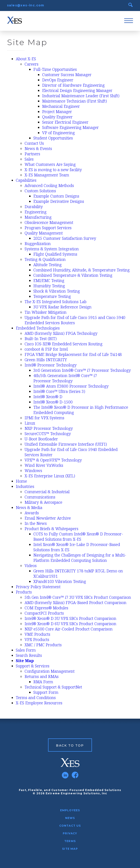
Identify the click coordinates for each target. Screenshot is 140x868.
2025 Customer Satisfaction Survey (65, 238)
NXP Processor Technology (49, 428)
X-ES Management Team (47, 175)
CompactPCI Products (44, 613)
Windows (33, 471)
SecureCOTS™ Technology (48, 434)
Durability (34, 207)
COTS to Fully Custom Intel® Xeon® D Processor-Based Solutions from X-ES (78, 537)
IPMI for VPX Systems (44, 418)
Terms (70, 841)
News (70, 818)
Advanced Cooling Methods (49, 185)
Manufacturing (38, 217)
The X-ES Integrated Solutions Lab (56, 302)
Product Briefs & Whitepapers (51, 529)
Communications (40, 497)
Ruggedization (38, 244)
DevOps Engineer (58, 80)
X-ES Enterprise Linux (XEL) (50, 476)
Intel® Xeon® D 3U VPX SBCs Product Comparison (70, 618)
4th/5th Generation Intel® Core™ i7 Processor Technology (65, 378)
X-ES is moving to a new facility (53, 170)
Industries (25, 486)
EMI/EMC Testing (49, 280)
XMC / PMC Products (43, 645)
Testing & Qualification (45, 259)
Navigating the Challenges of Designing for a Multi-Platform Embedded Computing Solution (80, 558)
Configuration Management (50, 671)
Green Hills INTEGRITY (46, 360)
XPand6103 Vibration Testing (60, 581)
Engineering (36, 212)
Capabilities (26, 180)
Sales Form (26, 650)
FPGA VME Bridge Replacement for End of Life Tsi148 (73, 354)
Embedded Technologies (38, 328)
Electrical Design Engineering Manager (77, 90)
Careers (31, 64)
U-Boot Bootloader (41, 439)
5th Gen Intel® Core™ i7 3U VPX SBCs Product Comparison (78, 597)
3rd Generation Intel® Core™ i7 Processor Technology (82, 370)
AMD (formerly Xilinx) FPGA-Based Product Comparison (75, 602)
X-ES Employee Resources (39, 703)
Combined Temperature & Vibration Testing (73, 275)
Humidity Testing (49, 286)
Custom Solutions (40, 191)
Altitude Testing (48, 265)
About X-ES (26, 59)
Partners (32, 154)
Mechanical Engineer (61, 106)
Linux (30, 423)
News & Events (38, 148)
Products (24, 592)
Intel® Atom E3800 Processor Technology (71, 386)
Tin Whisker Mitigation (46, 312)
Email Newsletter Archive (48, 518)
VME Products (37, 634)
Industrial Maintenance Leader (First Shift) (81, 96)
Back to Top (70, 745)
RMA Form (43, 682)
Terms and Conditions (36, 698)
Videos (31, 566)
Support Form (46, 692)
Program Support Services (48, 228)
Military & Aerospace (43, 502)
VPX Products (37, 639)
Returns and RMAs (42, 676)
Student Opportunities (53, 138)
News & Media (29, 507)
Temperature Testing (52, 296)
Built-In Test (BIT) (41, 339)
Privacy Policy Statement (38, 587)
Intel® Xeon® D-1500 (53, 402)
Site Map (25, 661)
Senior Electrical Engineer (65, 122)
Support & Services (33, 666)
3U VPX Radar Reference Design (62, 307)
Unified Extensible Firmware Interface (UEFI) (66, 444)
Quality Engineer (57, 117)
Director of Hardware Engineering (73, 85)
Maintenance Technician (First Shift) (74, 101)
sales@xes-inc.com (26, 5)
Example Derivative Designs (59, 201)
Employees (70, 810)
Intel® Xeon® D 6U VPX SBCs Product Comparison (70, 624)
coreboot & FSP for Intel (46, 349)
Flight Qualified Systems (55, 254)
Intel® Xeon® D (48, 397)
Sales (29, 159)
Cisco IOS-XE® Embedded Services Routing (64, 344)
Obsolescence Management (49, 222)
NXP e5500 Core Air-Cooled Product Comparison (69, 629)
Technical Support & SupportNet (53, 687)
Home (21, 481)
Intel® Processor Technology (51, 365)
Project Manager (57, 112)
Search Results (29, 655)
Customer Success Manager (67, 75)
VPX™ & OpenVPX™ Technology (53, 460)
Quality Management (44, 233)
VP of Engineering (58, 133)
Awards (32, 513)
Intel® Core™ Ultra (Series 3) (59, 391)
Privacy (70, 833)
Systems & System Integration (52, 249)
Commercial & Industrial (47, 492)
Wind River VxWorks (44, 465)
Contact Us (34, 143)
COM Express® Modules (46, 608)
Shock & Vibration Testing (57, 291)
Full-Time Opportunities (55, 69)
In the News (36, 523)
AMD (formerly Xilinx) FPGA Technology (61, 333)
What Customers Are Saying (50, 164)
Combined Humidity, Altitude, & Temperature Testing (82, 270)
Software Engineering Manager (70, 127)
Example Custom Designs (56, 196)
